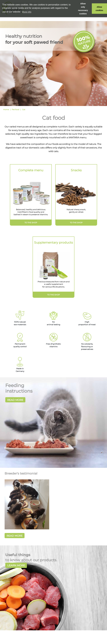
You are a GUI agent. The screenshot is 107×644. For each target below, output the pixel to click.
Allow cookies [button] (99, 9)
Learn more (16, 565)
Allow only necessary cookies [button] (83, 9)
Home (6, 109)
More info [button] (27, 12)
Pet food (15, 109)
